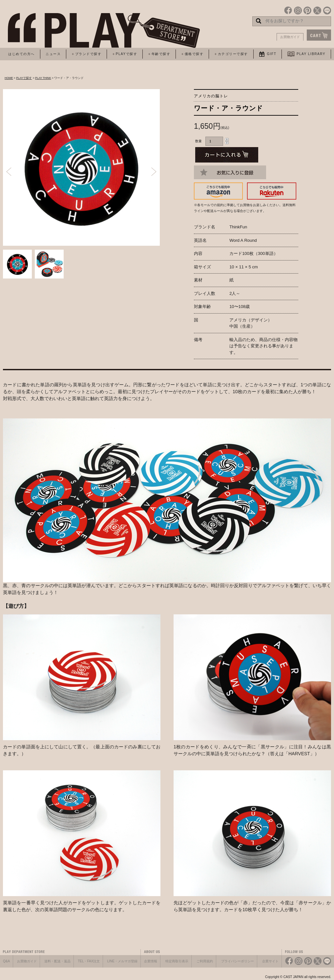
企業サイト (270, 961)
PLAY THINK (43, 78)
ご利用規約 (205, 961)
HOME (9, 78)
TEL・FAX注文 (89, 961)
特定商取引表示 (177, 961)
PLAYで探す (24, 78)
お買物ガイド (290, 37)
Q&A (6, 961)
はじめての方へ (21, 54)
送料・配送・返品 (57, 961)
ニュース (53, 54)
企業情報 (151, 961)
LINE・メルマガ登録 (122, 961)
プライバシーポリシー (238, 961)
